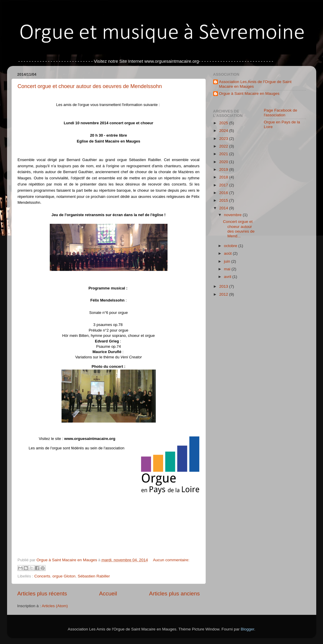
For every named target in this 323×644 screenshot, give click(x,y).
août (228, 253)
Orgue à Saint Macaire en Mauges (249, 93)
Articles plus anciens (174, 593)
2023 (224, 139)
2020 (224, 162)
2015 (224, 200)
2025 (224, 123)
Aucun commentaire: (171, 560)
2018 (224, 177)
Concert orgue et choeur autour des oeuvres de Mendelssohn (90, 86)
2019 (224, 169)
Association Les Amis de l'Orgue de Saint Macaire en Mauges (255, 84)
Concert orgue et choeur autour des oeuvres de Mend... (239, 229)
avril (228, 277)
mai (228, 269)
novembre (233, 215)
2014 (224, 208)
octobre (231, 246)
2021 (224, 154)
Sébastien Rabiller (94, 576)
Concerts (42, 576)
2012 (224, 294)
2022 (224, 146)
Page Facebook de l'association (280, 113)
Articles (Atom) (55, 606)
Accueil (108, 593)
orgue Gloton (64, 576)
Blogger (248, 629)
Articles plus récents (42, 593)
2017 (224, 185)
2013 (224, 286)
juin (228, 261)
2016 (224, 193)
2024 (224, 131)
